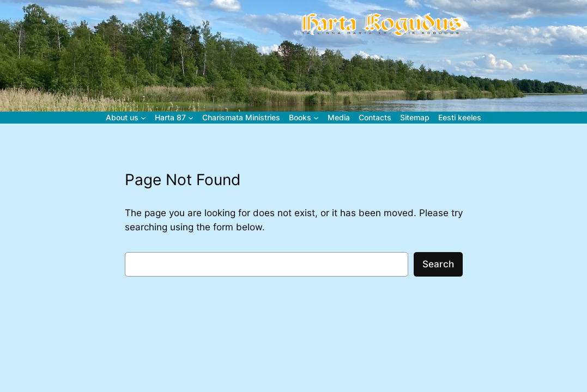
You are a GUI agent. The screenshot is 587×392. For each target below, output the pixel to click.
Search (438, 264)
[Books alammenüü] (316, 118)
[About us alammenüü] (143, 118)
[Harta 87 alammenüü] (191, 118)
